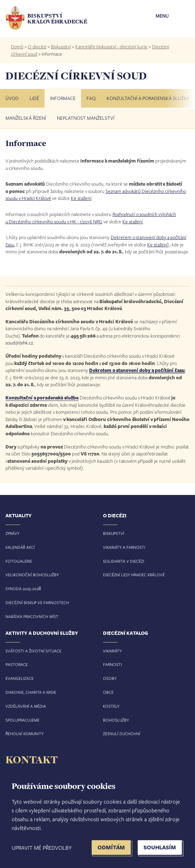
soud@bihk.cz (19, 343)
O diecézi (37, 46)
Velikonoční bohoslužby (32, 575)
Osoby (110, 678)
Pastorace (17, 664)
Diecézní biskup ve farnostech (37, 602)
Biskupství (61, 46)
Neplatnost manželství (86, 118)
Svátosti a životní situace (33, 651)
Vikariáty (112, 651)
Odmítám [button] (111, 847)
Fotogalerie (19, 561)
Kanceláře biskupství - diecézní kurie (111, 46)
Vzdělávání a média (26, 706)
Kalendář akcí (20, 547)
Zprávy (12, 533)
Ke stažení (81, 198)
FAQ (91, 98)
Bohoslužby (116, 720)
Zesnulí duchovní (122, 733)
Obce (108, 692)
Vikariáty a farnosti (124, 547)
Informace (63, 98)
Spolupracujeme (22, 720)
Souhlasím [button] (160, 847)
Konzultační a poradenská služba (148, 98)
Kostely (111, 706)
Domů (17, 46)
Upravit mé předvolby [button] (42, 847)
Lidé (34, 98)
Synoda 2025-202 (22, 588)
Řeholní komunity (24, 733)
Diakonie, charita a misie (31, 692)
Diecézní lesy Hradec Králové (134, 575)
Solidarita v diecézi (124, 561)
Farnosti (112, 664)
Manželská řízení (26, 118)
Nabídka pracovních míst (32, 616)
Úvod (12, 98)
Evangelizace (20, 678)
